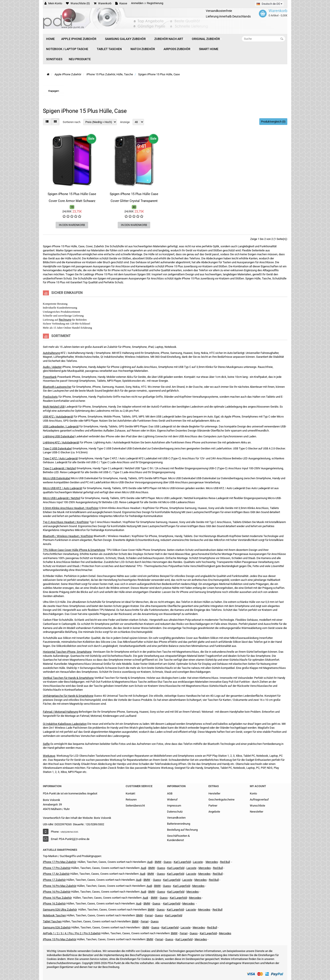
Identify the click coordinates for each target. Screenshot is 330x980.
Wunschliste (257, 806)
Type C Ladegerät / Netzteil (59, 468)
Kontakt (130, 793)
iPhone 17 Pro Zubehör (57, 868)
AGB (170, 793)
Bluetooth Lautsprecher (57, 387)
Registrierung (155, 3)
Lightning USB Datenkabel (59, 436)
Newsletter (256, 812)
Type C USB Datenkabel (57, 448)
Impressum (174, 806)
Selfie (46, 744)
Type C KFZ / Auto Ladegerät (60, 458)
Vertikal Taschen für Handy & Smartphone (68, 678)
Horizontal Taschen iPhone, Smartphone (67, 652)
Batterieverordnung (179, 824)
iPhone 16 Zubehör (54, 904)
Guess (168, 862)
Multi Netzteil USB (54, 407)
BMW (147, 880)
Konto (253, 793)
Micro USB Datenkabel (57, 478)
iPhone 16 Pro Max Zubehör (60, 886)
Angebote (214, 812)
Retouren (131, 800)
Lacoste (191, 910)
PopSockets (50, 397)
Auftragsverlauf (259, 800)
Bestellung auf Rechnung (182, 830)
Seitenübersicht (135, 806)
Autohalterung (51, 353)
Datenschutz (175, 812)
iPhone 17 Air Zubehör (56, 874)
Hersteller (214, 793)
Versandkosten (176, 818)
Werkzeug (49, 756)
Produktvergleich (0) (273, 122)
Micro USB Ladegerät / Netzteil (62, 498)
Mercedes (212, 862)
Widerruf (172, 800)
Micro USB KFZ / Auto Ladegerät (63, 488)
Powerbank (50, 377)
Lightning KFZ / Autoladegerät (61, 442)
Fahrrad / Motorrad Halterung (60, 712)
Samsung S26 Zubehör (57, 927)
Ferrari (159, 939)
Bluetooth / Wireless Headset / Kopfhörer (68, 536)
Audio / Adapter (52, 367)
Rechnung (65, 320)
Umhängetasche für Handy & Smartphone (68, 696)
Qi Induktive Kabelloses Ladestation (65, 724)
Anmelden (137, 3)
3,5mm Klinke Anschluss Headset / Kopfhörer (71, 508)
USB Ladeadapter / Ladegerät (61, 426)
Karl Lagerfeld (182, 862)
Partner (213, 806)
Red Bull (225, 862)
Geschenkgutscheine (221, 800)
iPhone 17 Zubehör (54, 880)
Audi (143, 874)
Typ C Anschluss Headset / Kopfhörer (66, 522)
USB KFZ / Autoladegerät (58, 417)
